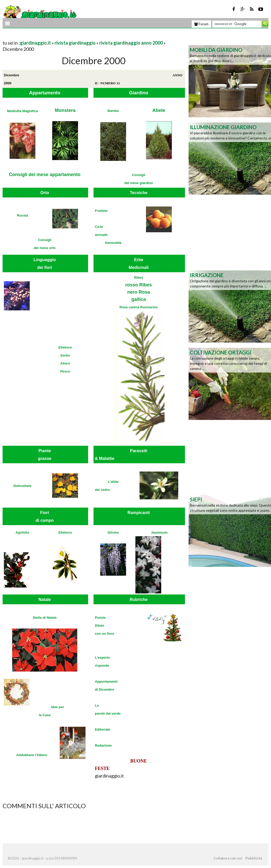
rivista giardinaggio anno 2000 (131, 43)
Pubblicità (254, 858)
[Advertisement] (63, 36)
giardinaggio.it (35, 43)
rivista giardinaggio (75, 43)
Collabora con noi (228, 858)
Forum (201, 24)
